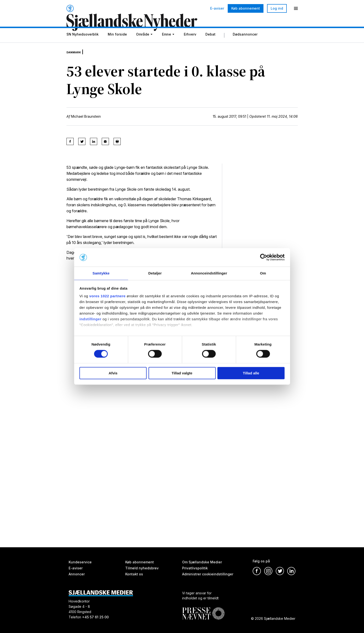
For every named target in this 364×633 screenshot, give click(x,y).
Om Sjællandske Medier (202, 562)
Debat (210, 46)
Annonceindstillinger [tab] (209, 273)
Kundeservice (80, 562)
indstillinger (90, 319)
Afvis (113, 373)
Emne (167, 46)
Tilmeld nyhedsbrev (142, 568)
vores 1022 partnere (107, 296)
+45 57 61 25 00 (95, 617)
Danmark (77, 60)
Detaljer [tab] (155, 273)
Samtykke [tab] (101, 273)
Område (143, 46)
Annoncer (77, 574)
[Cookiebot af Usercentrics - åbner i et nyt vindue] (264, 257)
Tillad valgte (182, 373)
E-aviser (217, 8)
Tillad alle (251, 373)
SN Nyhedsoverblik (83, 46)
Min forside (117, 46)
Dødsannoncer (245, 46)
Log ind (277, 8)
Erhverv (190, 46)
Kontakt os (134, 574)
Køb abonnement (246, 8)
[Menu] (296, 8)
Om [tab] (263, 273)
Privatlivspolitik (195, 568)
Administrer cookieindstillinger (208, 574)
